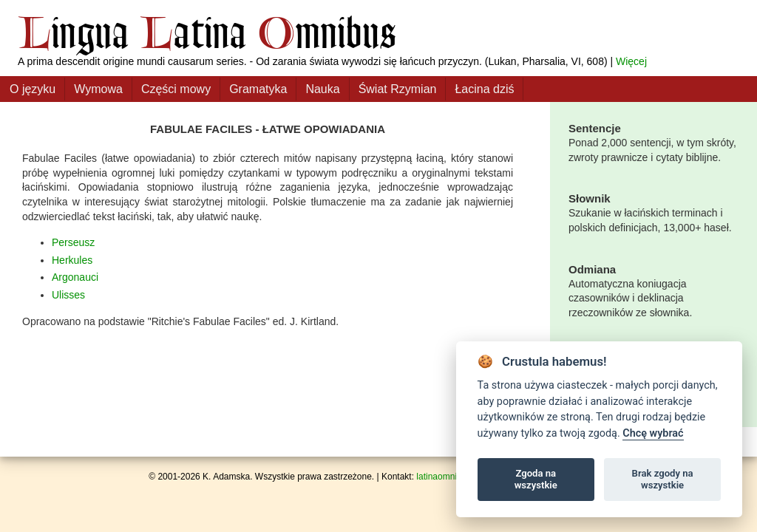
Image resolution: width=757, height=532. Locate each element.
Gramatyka (258, 89)
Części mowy (176, 89)
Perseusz (73, 242)
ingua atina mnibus (207, 32)
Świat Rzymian (398, 89)
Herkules (72, 260)
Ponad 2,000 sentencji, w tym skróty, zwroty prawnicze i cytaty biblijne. (654, 142)
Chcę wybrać (653, 433)
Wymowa (98, 89)
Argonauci (75, 277)
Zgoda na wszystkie (536, 479)
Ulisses (68, 295)
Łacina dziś (484, 89)
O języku (33, 89)
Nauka (322, 89)
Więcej (631, 61)
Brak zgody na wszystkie (663, 479)
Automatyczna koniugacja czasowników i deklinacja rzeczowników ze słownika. (654, 290)
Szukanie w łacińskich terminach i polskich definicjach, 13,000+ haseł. (654, 212)
